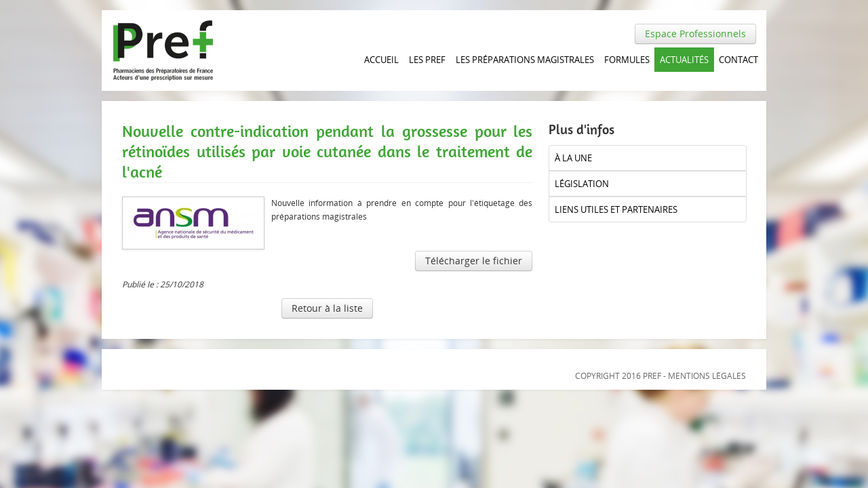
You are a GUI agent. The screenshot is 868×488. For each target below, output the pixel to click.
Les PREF (427, 60)
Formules (627, 60)
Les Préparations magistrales (525, 60)
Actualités (684, 60)
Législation (582, 184)
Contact (738, 60)
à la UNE (573, 158)
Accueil (381, 60)
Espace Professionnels (695, 34)
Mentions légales (707, 376)
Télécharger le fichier (474, 261)
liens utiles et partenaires (616, 209)
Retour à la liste (327, 308)
